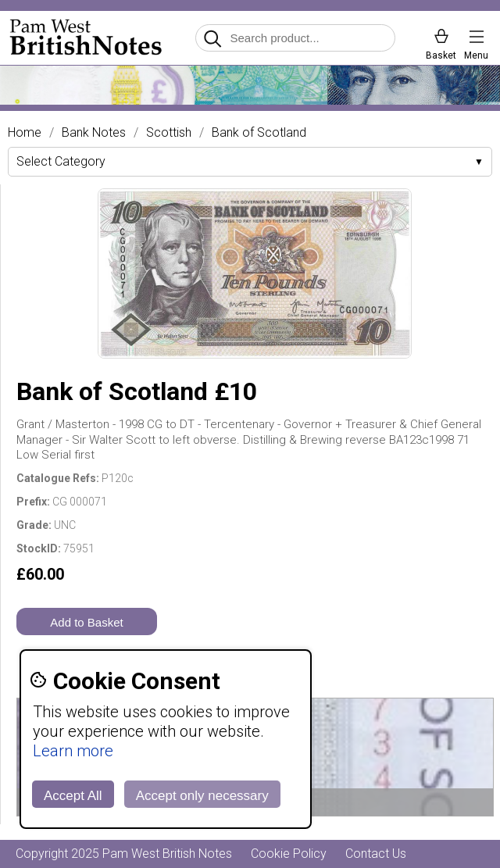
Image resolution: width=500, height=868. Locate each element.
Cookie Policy (289, 854)
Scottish (169, 133)
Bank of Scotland (259, 133)
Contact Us (376, 854)
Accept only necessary (202, 796)
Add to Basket (86, 622)
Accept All (73, 796)
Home (25, 133)
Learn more (73, 751)
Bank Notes (94, 133)
